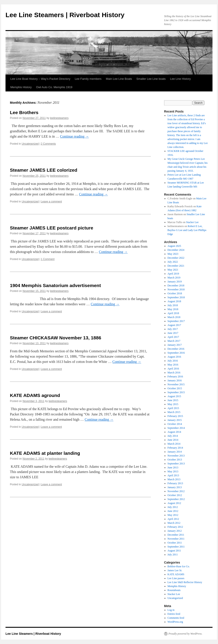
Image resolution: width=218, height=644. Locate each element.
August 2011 (174, 551)
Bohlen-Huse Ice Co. (179, 566)
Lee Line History (180, 79)
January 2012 (175, 531)
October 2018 (175, 293)
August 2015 (174, 396)
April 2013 (173, 475)
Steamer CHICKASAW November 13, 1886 (55, 338)
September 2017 (176, 321)
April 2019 (173, 274)
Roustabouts (174, 590)
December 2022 (176, 258)
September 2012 (176, 499)
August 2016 (174, 357)
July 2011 (173, 555)
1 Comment (48, 259)
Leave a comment (51, 202)
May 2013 (173, 471)
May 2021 (173, 270)
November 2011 (176, 539)
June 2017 (173, 333)
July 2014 (173, 436)
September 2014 (176, 428)
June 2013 (173, 468)
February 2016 (175, 377)
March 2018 (174, 317)
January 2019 (175, 282)
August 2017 (174, 325)
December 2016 (176, 349)
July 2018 (173, 305)
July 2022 (173, 262)
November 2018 (176, 289)
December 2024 (176, 250)
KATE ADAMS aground (35, 395)
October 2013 (175, 460)
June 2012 (173, 511)
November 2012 (176, 491)
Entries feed (174, 614)
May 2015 (173, 404)
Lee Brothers (24, 112)
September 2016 (176, 353)
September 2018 (176, 297)
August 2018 (174, 301)
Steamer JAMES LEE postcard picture (52, 228)
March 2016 (174, 373)
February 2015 (175, 416)
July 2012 (173, 507)
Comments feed (176, 618)
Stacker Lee (192, 222)
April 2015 (173, 408)
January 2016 (175, 380)
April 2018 (173, 313)
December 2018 (176, 286)
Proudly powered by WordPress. (185, 634)
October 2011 (175, 543)
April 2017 (173, 337)
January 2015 (175, 420)
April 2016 (173, 369)
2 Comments (48, 144)
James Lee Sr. (175, 570)
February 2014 (175, 448)
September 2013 (176, 464)
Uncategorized (30, 144)
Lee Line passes (176, 578)
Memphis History (21, 87)
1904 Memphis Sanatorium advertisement (55, 285)
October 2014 (175, 424)
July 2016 (173, 361)
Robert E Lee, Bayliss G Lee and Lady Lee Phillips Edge (187, 230)
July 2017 (173, 329)
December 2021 (176, 266)
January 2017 (175, 345)
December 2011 (176, 535)
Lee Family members (88, 79)
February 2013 (175, 483)
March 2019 (174, 278)
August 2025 (174, 246)
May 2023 (173, 254)
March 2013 (174, 479)
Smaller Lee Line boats (151, 79)
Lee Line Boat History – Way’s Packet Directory (40, 79)
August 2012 (174, 503)
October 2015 (175, 388)
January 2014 (175, 452)
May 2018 (173, 309)
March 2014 (174, 444)
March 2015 (174, 412)
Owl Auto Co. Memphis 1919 (54, 87)
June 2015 (173, 400)
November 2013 (176, 456)
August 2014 (174, 432)
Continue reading (75, 136)
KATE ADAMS (176, 574)
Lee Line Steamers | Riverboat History (65, 15)
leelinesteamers (59, 118)
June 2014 (173, 440)
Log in (171, 610)
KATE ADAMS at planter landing (45, 453)
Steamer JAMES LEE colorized (44, 170)
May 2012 (173, 515)
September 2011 (176, 547)
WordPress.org (175, 622)
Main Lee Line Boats (119, 79)
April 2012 (173, 519)
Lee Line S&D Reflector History (185, 582)
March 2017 (174, 341)
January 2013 (175, 487)
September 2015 (176, 392)
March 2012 (174, 523)
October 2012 (175, 495)
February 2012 (175, 527)
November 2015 (176, 384)
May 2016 (173, 365)
